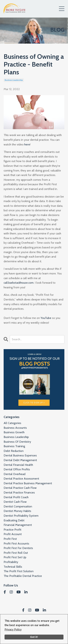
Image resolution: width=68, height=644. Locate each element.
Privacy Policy (13, 629)
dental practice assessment (21, 479)
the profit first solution (19, 571)
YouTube (46, 318)
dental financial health (18, 465)
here (27, 144)
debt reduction (14, 451)
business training (14, 446)
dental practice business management (28, 483)
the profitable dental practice (23, 576)
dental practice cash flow (20, 488)
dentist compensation (18, 506)
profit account (13, 534)
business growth (14, 432)
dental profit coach (16, 497)
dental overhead (15, 474)
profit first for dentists (18, 548)
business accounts (15, 428)
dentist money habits (17, 511)
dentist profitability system (21, 516)
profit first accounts (16, 544)
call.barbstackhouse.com (19, 283)
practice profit (13, 530)
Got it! (34, 637)
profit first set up (15, 557)
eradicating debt (14, 520)
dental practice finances (19, 492)
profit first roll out (16, 553)
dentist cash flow (15, 502)
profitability (11, 562)
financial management (18, 525)
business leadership (14, 80)
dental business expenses (20, 455)
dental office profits (17, 469)
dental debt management (20, 460)
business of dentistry (17, 442)
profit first (10, 539)
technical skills (13, 567)
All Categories (12, 423)
